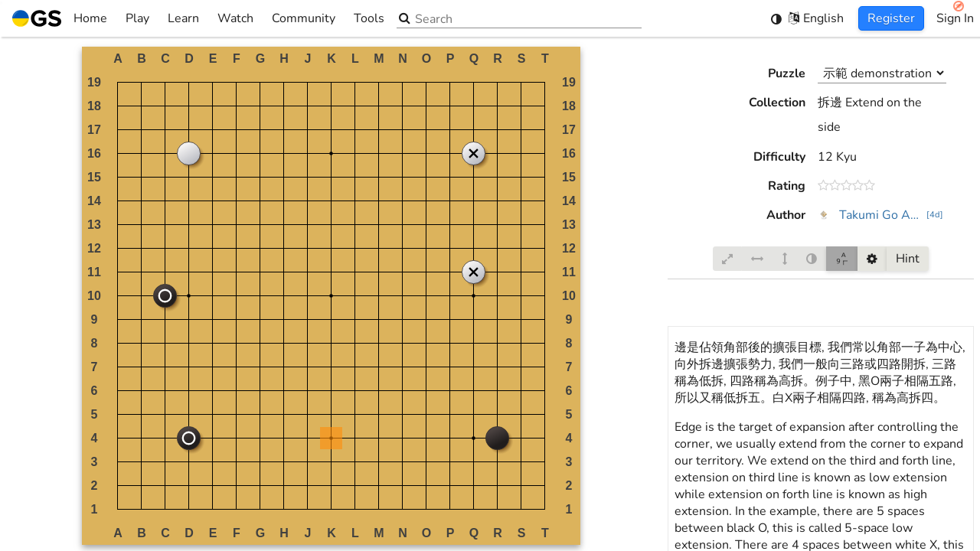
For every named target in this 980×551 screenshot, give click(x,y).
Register (891, 18)
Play (137, 18)
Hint (908, 259)
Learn (183, 18)
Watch (235, 18)
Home (60, 18)
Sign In (955, 18)
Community (304, 18)
